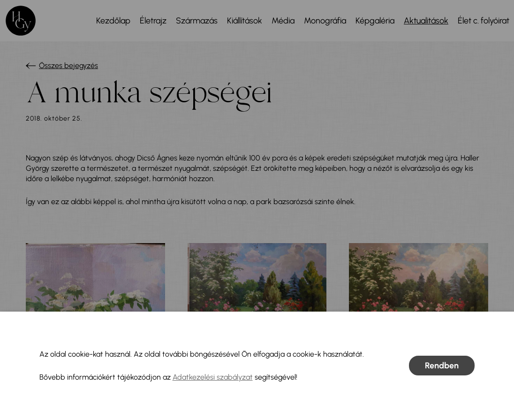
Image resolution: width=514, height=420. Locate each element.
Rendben (442, 366)
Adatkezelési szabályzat (213, 377)
